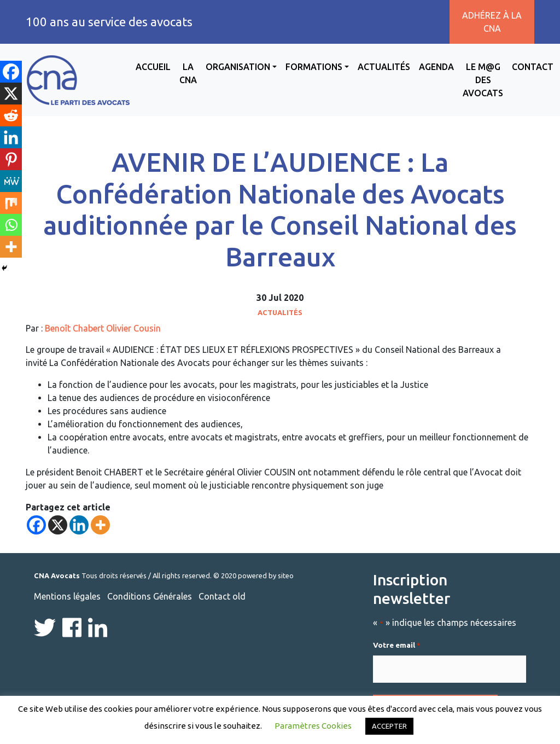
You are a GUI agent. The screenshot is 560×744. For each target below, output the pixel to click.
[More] (100, 525)
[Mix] (11, 203)
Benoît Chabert (74, 328)
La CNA (188, 73)
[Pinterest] (11, 159)
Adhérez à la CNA (492, 22)
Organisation (238, 67)
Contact (533, 67)
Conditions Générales (150, 596)
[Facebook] (36, 525)
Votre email (397, 646)
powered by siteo (266, 576)
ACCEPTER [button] (389, 726)
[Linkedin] (79, 525)
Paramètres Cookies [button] (313, 726)
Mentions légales (67, 596)
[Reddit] (11, 115)
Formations (314, 67)
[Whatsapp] (11, 225)
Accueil (153, 67)
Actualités (384, 67)
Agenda (436, 67)
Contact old (222, 596)
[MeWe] (11, 181)
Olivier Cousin (133, 328)
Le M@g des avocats (483, 80)
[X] (58, 525)
